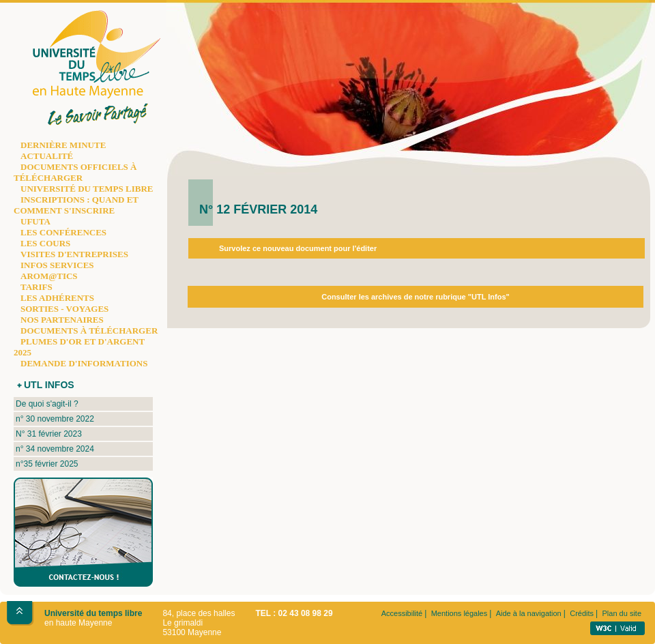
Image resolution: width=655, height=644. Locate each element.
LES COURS (45, 243)
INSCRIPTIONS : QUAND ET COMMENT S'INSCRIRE (76, 205)
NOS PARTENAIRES (62, 320)
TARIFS (37, 287)
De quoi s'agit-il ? (47, 404)
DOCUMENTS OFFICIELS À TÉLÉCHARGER (75, 172)
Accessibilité (402, 613)
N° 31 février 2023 (49, 434)
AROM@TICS (49, 276)
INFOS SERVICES (57, 265)
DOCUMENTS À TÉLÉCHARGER (89, 331)
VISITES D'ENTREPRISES (74, 254)
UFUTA (35, 221)
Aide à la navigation (529, 613)
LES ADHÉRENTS (57, 298)
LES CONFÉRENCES (63, 232)
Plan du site (622, 613)
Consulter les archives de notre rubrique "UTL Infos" (416, 297)
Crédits (582, 613)
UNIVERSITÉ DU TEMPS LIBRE (87, 189)
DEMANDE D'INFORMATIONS (84, 363)
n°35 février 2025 (47, 464)
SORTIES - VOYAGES (64, 309)
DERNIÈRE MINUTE (63, 145)
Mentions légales (460, 613)
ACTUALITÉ (47, 156)
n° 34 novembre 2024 (55, 449)
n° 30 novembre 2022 (55, 419)
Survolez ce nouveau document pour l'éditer (298, 248)
